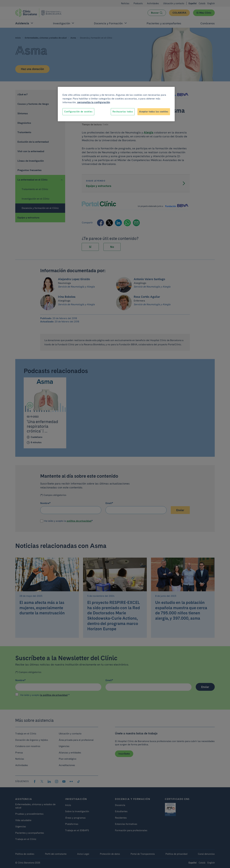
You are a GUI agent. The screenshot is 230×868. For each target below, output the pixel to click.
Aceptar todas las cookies (154, 112)
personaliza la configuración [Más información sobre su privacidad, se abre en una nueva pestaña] (94, 102)
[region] (116, 104)
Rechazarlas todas (123, 112)
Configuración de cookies (78, 112)
